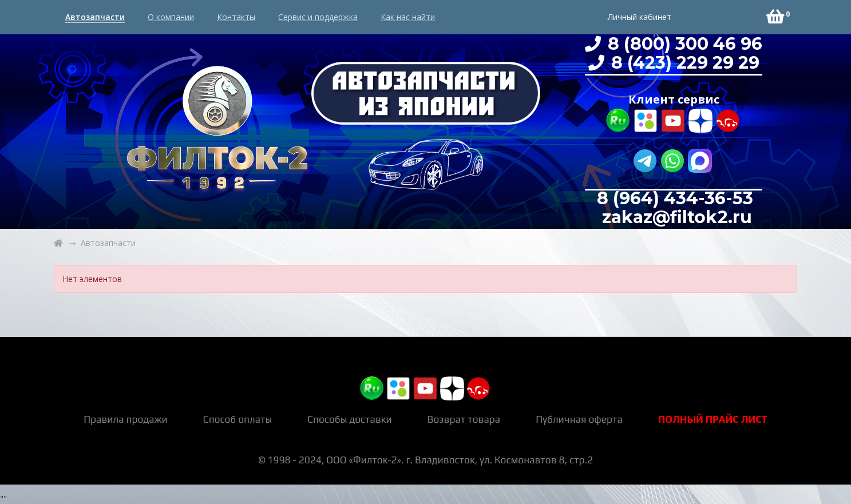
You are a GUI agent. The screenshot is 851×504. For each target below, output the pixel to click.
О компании (171, 17)
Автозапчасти (95, 17)
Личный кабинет (640, 17)
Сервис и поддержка (318, 17)
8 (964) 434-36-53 (675, 198)
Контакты (236, 17)
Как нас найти (408, 17)
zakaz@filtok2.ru (675, 217)
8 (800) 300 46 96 (683, 44)
